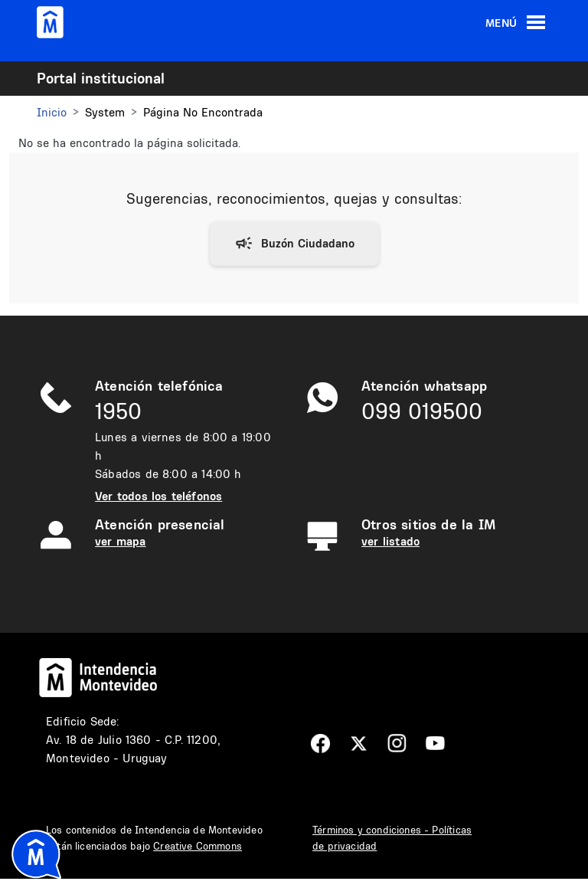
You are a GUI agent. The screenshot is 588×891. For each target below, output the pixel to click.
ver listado (390, 541)
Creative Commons (198, 846)
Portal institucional (101, 78)
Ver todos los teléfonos (158, 496)
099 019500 (422, 411)
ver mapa (120, 541)
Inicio (52, 112)
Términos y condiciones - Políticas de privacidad (392, 838)
